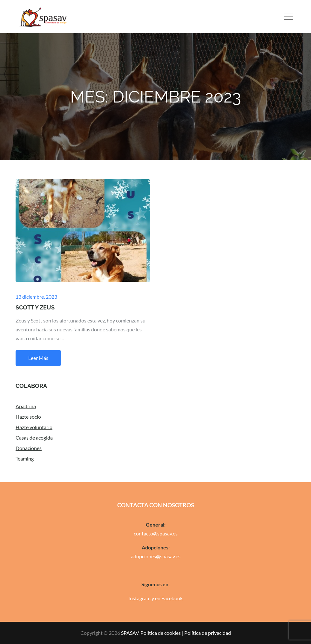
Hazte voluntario (34, 427)
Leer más (38, 358)
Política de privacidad (208, 633)
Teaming (25, 458)
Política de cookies (161, 633)
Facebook (172, 598)
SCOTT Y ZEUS (35, 307)
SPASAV (130, 633)
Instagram (139, 598)
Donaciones (29, 448)
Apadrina (26, 406)
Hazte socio (28, 417)
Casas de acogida (34, 438)
